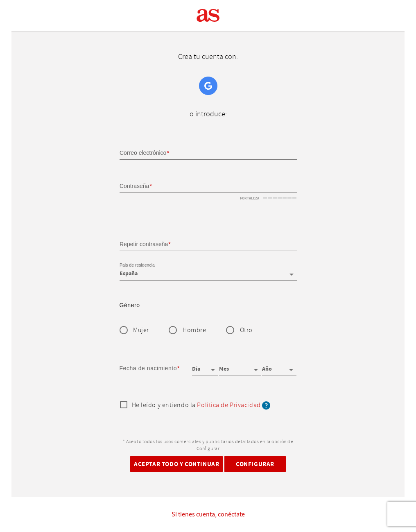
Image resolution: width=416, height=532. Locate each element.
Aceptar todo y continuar (176, 464)
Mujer (141, 330)
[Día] (205, 366)
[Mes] (240, 366)
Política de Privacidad (229, 405)
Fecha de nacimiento (148, 368)
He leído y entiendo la (201, 405)
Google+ (208, 86)
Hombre (194, 330)
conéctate (231, 514)
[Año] (279, 366)
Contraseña (134, 186)
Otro (246, 330)
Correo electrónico (143, 153)
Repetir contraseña (144, 244)
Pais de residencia (137, 265)
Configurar (255, 464)
